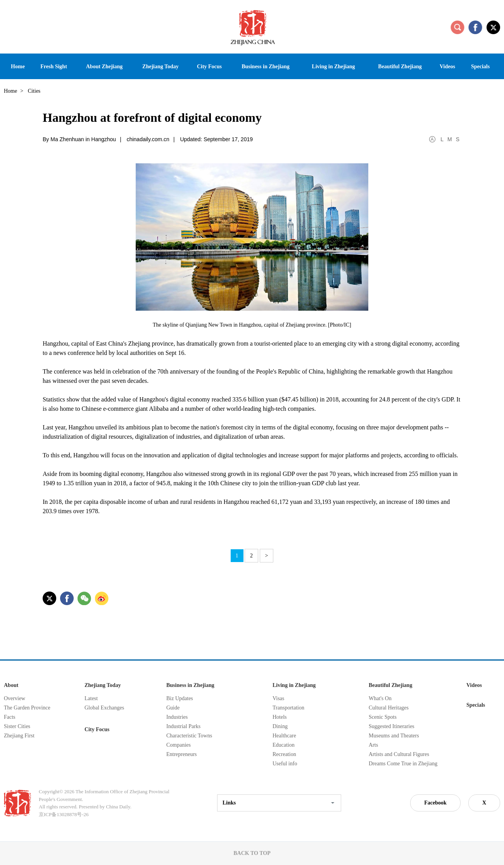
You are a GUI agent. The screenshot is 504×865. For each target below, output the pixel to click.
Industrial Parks (183, 726)
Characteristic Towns (189, 736)
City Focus (97, 729)
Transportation (288, 708)
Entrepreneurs (182, 754)
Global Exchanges (104, 708)
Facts (10, 717)
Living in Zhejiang (294, 685)
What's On (380, 698)
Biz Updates (180, 698)
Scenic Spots (383, 717)
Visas (278, 698)
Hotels (280, 717)
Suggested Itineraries (392, 726)
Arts (373, 745)
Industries (177, 717)
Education (284, 745)
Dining (280, 726)
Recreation (284, 754)
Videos (474, 685)
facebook (475, 27)
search (457, 27)
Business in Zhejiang (190, 685)
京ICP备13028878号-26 (64, 814)
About (11, 685)
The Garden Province (27, 708)
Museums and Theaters (394, 736)
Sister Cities (17, 726)
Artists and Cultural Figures (399, 754)
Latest (91, 698)
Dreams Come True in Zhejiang (403, 764)
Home (10, 91)
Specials (476, 705)
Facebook (435, 803)
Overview (15, 698)
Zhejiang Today (103, 685)
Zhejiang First (19, 736)
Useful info (285, 764)
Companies (179, 745)
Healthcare (284, 736)
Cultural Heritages (389, 708)
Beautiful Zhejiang (390, 685)
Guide (173, 708)
